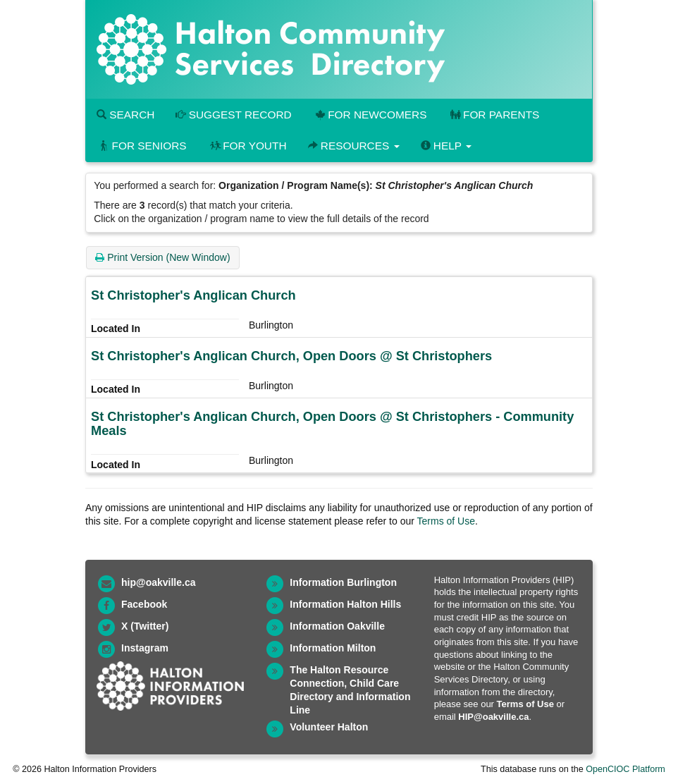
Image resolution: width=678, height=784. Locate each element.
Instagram (145, 648)
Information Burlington (343, 582)
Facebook (144, 604)
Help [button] (446, 146)
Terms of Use (446, 521)
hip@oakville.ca (158, 582)
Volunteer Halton (329, 727)
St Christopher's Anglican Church (193, 295)
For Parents (493, 115)
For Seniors (142, 146)
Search (125, 115)
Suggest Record (233, 115)
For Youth (247, 146)
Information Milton (333, 648)
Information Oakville (337, 626)
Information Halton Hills (345, 604)
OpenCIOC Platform (625, 769)
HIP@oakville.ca (493, 717)
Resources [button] (354, 146)
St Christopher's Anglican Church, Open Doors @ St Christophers (291, 356)
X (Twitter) (145, 626)
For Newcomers (370, 115)
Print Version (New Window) (162, 257)
